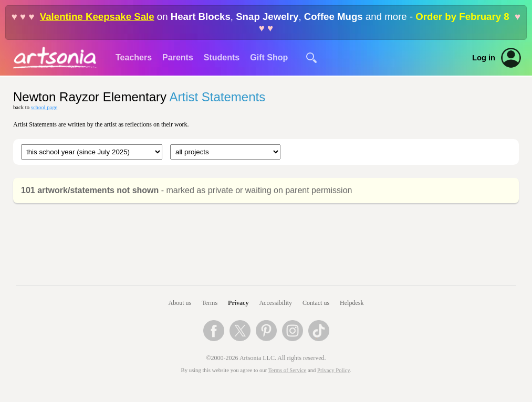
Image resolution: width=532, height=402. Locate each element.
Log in (484, 58)
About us (180, 303)
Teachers (134, 57)
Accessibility (275, 303)
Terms (210, 303)
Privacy (238, 303)
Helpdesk (352, 303)
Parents (178, 57)
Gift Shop (269, 57)
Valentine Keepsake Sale (97, 17)
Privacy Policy (333, 370)
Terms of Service (288, 370)
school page (44, 107)
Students (222, 57)
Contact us (316, 303)
